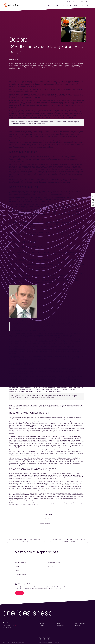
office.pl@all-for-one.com (9, 625)
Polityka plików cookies (52, 642)
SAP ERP (17, 69)
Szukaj (81, 2)
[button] (47, 584)
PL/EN (86, 2)
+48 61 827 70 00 (7, 627)
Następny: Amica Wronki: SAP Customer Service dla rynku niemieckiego (69, 540)
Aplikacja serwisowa (80, 623)
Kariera (59, 623)
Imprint (59, 642)
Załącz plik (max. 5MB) (24, 584)
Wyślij (19, 593)
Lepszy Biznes (61, 626)
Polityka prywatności (43, 642)
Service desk (68, 2)
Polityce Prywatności (58, 587)
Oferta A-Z (42, 623)
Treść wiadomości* (21, 575)
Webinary (78, 626)
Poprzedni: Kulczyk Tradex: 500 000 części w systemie (25, 540)
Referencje (42, 626)
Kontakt (75, 2)
